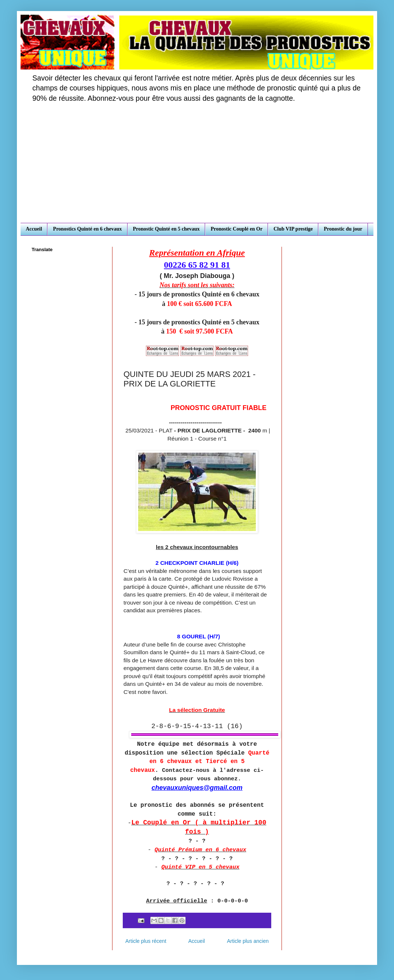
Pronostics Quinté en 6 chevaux (87, 229)
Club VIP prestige (293, 229)
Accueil (34, 229)
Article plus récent (146, 941)
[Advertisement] (197, 168)
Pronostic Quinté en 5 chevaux (166, 229)
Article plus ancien (248, 941)
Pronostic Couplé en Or (237, 229)
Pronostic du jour (343, 229)
